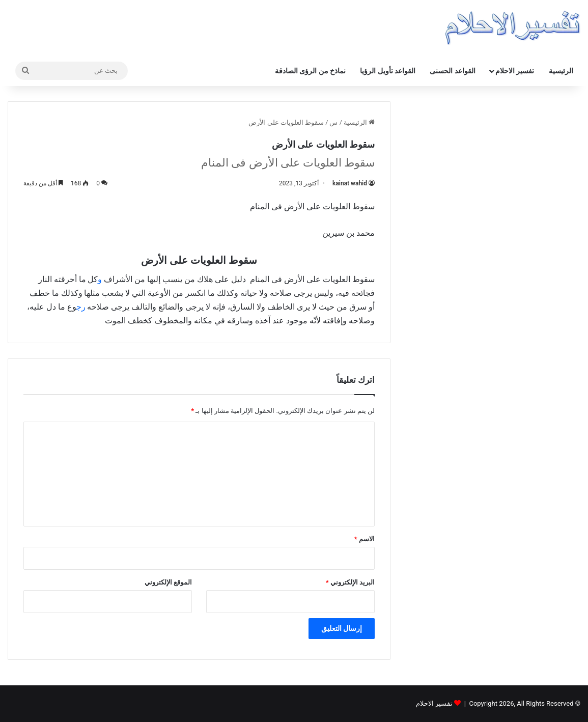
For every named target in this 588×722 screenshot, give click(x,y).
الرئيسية (561, 71)
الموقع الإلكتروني (168, 582)
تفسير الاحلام (515, 71)
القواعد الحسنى (452, 71)
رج (82, 307)
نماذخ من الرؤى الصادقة (310, 71)
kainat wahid (350, 183)
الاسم (365, 539)
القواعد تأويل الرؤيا (388, 71)
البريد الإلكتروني (350, 582)
